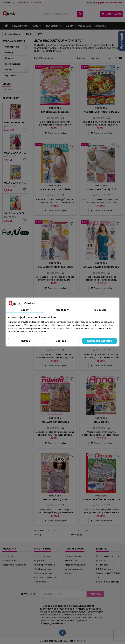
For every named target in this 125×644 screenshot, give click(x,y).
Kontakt (6, 3)
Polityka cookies (42, 569)
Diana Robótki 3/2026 (55, 422)
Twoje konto (75, 549)
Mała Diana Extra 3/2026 (55, 189)
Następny (78, 535)
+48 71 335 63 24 (32, 3)
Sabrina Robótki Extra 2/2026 (101, 500)
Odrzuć (25, 341)
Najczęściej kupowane (14, 565)
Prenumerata (53, 26)
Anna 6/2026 (101, 422)
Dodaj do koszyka (55, 133)
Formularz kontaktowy (45, 577)
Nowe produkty (10, 561)
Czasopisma (20, 26)
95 (86, 531)
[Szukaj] (62, 14)
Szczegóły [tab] (62, 310)
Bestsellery (11, 98)
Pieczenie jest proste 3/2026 (101, 112)
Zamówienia (72, 561)
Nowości (101, 26)
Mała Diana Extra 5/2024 (16, 183)
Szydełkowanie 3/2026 (55, 112)
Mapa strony (40, 582)
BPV (9, 90)
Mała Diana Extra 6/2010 (16, 153)
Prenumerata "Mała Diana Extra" (16, 123)
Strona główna (14, 41)
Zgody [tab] (25, 310)
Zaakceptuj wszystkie (100, 341)
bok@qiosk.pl (112, 582)
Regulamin (39, 561)
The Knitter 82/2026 (55, 500)
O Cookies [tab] (100, 310)
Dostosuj (63, 341)
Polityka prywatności (45, 565)
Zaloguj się (98, 3)
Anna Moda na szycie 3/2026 (101, 267)
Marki (7, 84)
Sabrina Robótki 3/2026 (101, 189)
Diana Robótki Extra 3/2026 (55, 267)
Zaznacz (101, 58)
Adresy (69, 573)
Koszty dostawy (42, 556)
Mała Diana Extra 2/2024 (16, 213)
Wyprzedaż (84, 26)
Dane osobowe (73, 556)
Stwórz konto (115, 3)
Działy (69, 26)
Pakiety (36, 26)
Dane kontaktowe (43, 573)
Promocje (8, 556)
